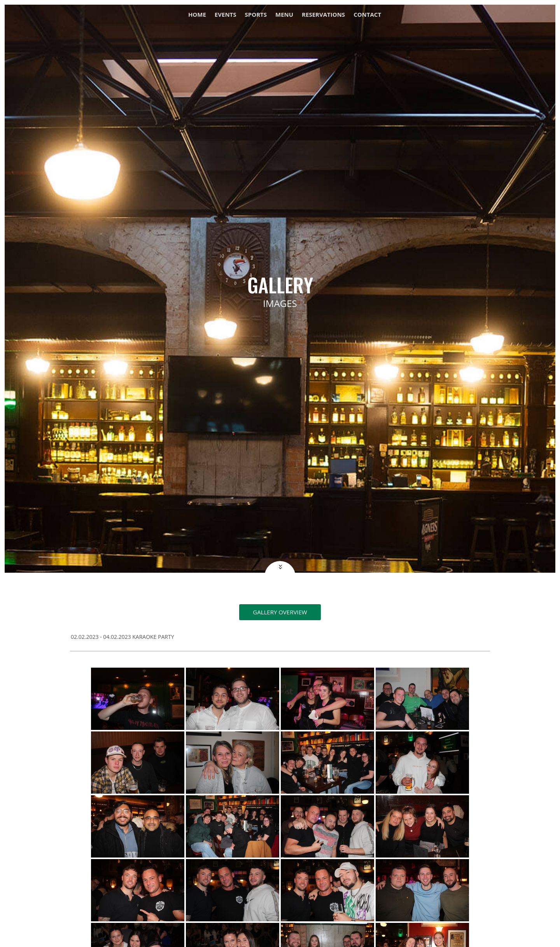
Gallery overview (280, 612)
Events (226, 15)
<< (279, 567)
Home (197, 15)
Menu (284, 15)
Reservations (323, 15)
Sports (256, 15)
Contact (367, 15)
